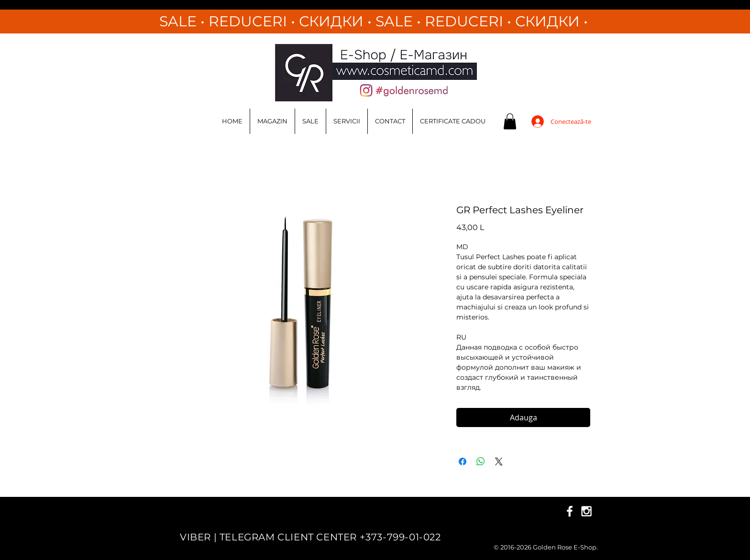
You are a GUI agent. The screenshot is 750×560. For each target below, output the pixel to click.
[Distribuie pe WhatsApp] (481, 461)
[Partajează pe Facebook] (463, 461)
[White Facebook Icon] (570, 511)
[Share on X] (499, 461)
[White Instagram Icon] (586, 511)
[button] (510, 121)
